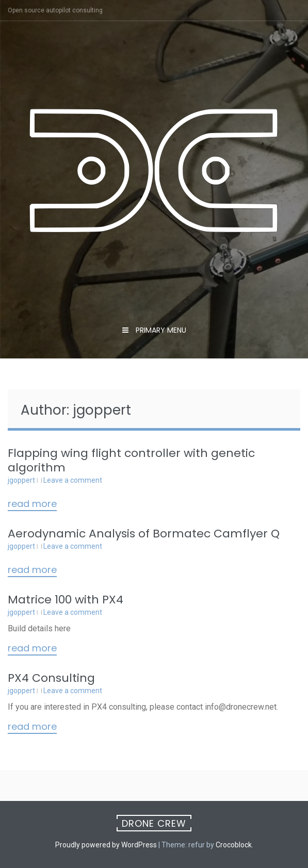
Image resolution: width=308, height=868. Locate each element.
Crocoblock (234, 845)
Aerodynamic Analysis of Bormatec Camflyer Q (144, 534)
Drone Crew (154, 823)
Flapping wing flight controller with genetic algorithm (131, 460)
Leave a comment (73, 480)
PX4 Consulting (51, 678)
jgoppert (21, 480)
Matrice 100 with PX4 (66, 600)
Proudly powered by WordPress (106, 845)
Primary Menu (160, 330)
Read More (32, 504)
